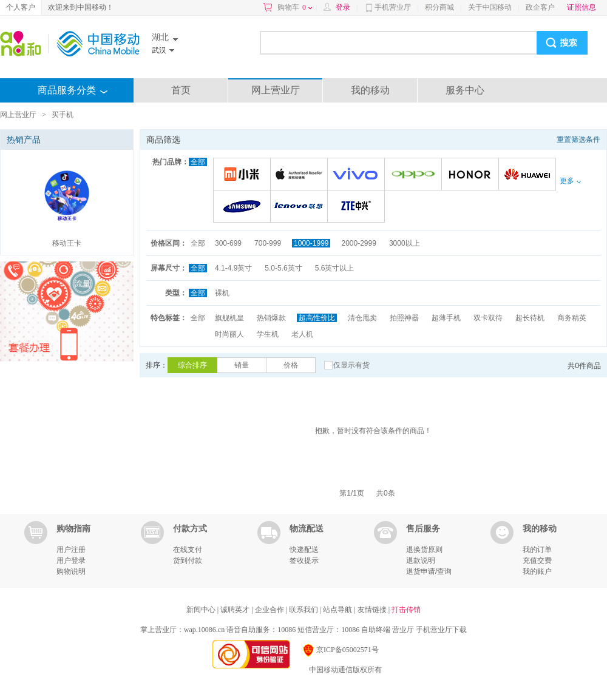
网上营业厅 (276, 90)
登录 (343, 7)
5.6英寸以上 (335, 268)
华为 (529, 175)
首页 (181, 90)
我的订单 (537, 550)
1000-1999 (311, 243)
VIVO (358, 175)
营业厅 (403, 630)
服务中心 (465, 90)
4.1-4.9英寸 (233, 268)
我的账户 (537, 571)
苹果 (301, 175)
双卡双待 (488, 318)
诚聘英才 (236, 610)
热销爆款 (271, 318)
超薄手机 (446, 318)
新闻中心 (202, 610)
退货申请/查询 (429, 571)
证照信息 (582, 7)
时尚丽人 (229, 334)
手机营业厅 (393, 7)
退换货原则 (424, 550)
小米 (244, 175)
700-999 (268, 243)
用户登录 (71, 560)
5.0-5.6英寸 (283, 268)
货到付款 (188, 560)
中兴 (358, 207)
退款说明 (421, 560)
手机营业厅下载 (441, 630)
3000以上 (405, 243)
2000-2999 (358, 243)
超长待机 (530, 318)
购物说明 (71, 571)
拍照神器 (404, 318)
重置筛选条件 (578, 140)
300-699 (228, 243)
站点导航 (338, 610)
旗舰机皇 (229, 318)
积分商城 (439, 7)
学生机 (268, 334)
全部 (198, 162)
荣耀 (472, 175)
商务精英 (572, 318)
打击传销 (406, 610)
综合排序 (192, 365)
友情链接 (373, 610)
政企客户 (540, 7)
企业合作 (270, 610)
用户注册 (71, 550)
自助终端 (376, 630)
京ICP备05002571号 (340, 650)
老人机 (302, 334)
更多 (570, 181)
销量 (242, 365)
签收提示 (304, 560)
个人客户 (21, 7)
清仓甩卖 (362, 318)
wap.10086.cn (204, 630)
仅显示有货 (351, 365)
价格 (291, 365)
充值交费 (537, 560)
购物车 (295, 7)
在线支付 (188, 550)
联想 (301, 207)
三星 (244, 207)
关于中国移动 (490, 7)
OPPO (415, 175)
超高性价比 (317, 318)
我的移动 (370, 90)
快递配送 (304, 550)
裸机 (222, 293)
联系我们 (304, 610)
